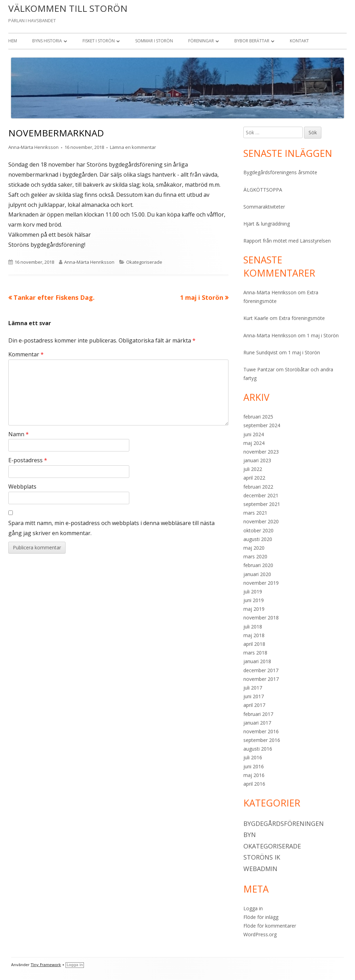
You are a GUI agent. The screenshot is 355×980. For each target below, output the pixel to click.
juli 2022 (253, 469)
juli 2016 (253, 757)
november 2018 (261, 618)
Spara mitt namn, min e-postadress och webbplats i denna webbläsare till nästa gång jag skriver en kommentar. (111, 528)
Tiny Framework (46, 965)
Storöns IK (262, 857)
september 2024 (262, 425)
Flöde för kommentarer (270, 926)
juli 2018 (253, 627)
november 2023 (261, 452)
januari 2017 (257, 723)
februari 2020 (258, 565)
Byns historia (47, 41)
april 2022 (254, 478)
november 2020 (261, 521)
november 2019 (261, 583)
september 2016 (262, 740)
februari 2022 (258, 487)
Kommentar (26, 354)
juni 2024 (254, 434)
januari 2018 (257, 661)
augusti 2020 (258, 539)
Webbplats (22, 487)
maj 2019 (254, 609)
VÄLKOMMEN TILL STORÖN (68, 8)
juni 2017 (254, 696)
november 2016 (261, 731)
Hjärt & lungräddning (267, 224)
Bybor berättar (252, 41)
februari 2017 (258, 714)
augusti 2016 (258, 749)
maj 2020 (254, 548)
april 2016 (254, 784)
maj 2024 (254, 443)
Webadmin (260, 869)
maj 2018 (254, 635)
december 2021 (261, 495)
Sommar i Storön (154, 41)
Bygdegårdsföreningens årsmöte (280, 172)
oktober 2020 (258, 530)
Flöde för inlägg (261, 917)
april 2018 (254, 644)
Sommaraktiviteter (264, 207)
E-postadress (28, 460)
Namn (19, 434)
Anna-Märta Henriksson (33, 147)
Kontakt (299, 41)
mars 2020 (255, 556)
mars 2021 (255, 513)
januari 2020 (257, 574)
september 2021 (262, 504)
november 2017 (261, 679)
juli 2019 (253, 592)
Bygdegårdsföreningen (284, 823)
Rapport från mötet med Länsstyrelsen (287, 241)
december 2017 (261, 670)
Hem (13, 41)
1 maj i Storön (323, 335)
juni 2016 (254, 766)
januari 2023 (257, 460)
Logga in (253, 908)
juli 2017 (253, 688)
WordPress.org (260, 934)
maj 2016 (254, 775)
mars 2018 (255, 653)
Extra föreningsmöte (302, 318)
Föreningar (201, 41)
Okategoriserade (144, 262)
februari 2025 (258, 417)
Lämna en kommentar (133, 147)
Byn (250, 835)
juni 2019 (254, 600)
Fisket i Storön (99, 41)
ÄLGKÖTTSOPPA (263, 190)
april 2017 (254, 705)
